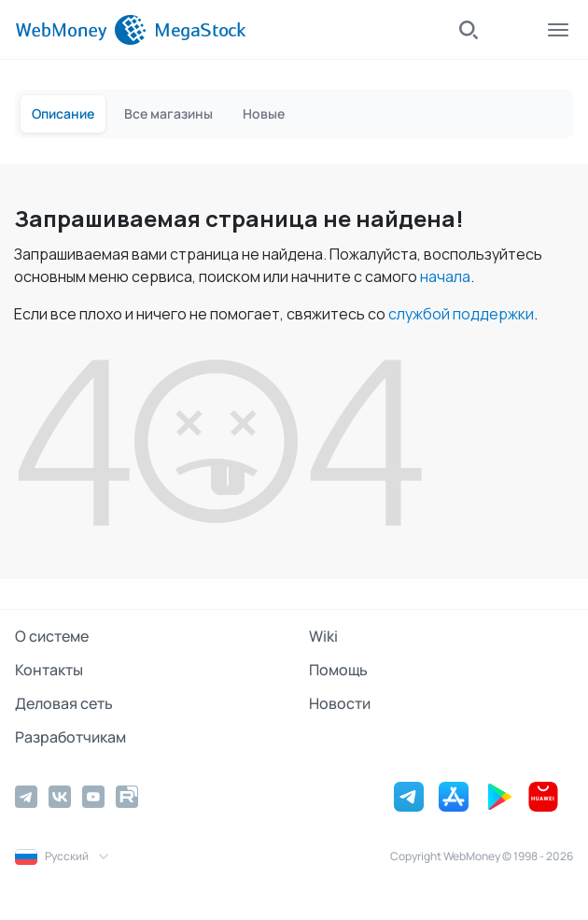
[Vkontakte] (60, 797)
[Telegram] (26, 797)
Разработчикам (70, 737)
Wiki (323, 636)
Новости (340, 703)
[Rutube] (127, 797)
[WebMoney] (81, 30)
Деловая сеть (64, 703)
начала (445, 276)
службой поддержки (461, 314)
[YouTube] (93, 797)
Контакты (49, 670)
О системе (52, 636)
